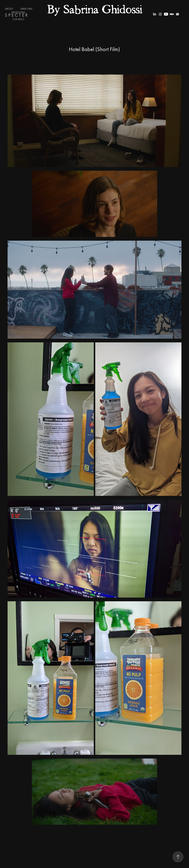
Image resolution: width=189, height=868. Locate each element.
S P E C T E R (16, 15)
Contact (18, 19)
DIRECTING (26, 9)
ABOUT (9, 9)
